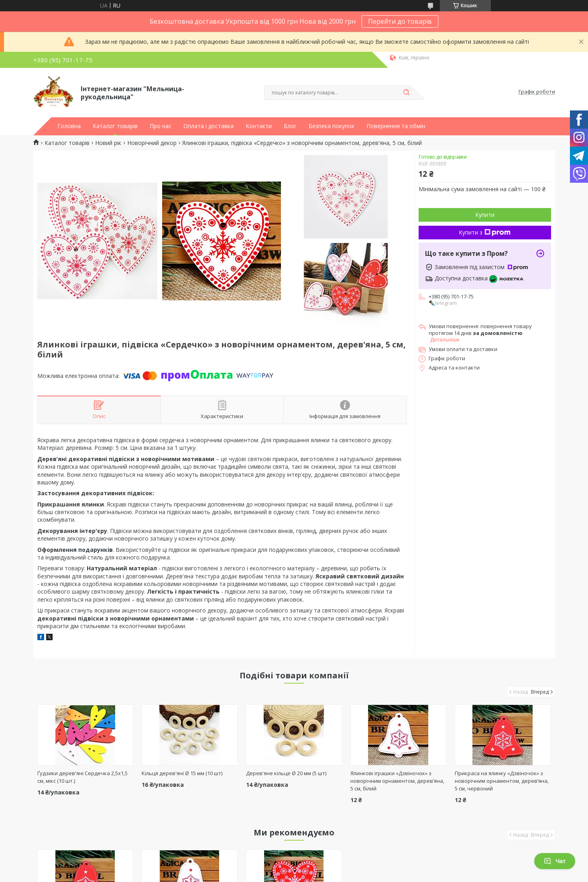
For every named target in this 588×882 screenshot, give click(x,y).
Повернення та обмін (396, 126)
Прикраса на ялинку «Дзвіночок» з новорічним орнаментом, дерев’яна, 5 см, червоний (502, 781)
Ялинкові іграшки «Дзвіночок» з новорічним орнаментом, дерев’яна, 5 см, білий (397, 781)
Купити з (485, 232)
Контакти (259, 126)
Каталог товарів (115, 126)
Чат (555, 861)
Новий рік (108, 143)
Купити (485, 215)
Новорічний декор (152, 143)
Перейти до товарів (400, 21)
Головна (69, 126)
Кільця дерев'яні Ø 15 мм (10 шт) (182, 773)
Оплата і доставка (209, 126)
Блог (290, 126)
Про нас (161, 126)
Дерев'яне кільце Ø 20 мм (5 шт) (286, 773)
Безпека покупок (332, 126)
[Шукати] (407, 93)
